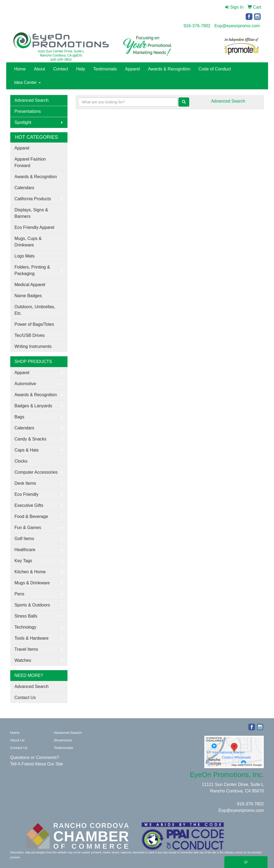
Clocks (21, 461)
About (39, 69)
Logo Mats (25, 256)
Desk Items (25, 483)
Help (81, 69)
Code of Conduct (215, 69)
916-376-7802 (197, 26)
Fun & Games (28, 528)
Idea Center (28, 82)
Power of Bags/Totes (34, 324)
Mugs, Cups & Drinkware (28, 242)
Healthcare (25, 550)
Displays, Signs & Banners (31, 213)
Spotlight (23, 122)
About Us (17, 740)
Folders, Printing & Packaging (32, 270)
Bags (19, 417)
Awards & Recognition (169, 69)
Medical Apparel (30, 285)
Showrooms (63, 740)
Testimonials (105, 69)
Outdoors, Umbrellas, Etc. (35, 310)
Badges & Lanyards (33, 406)
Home (20, 69)
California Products (33, 199)
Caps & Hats (27, 450)
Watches (23, 660)
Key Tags (23, 561)
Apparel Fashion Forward (30, 162)
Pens (19, 594)
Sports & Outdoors (32, 605)
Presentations (28, 111)
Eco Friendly (27, 494)
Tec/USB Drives (30, 335)
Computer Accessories (36, 472)
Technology (26, 627)
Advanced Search (32, 100)
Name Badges (28, 296)
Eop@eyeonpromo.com (237, 26)
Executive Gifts (29, 505)
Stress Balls (26, 616)
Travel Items (26, 649)
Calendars (24, 188)
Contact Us (25, 698)
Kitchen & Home (30, 572)
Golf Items (24, 539)
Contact (61, 69)
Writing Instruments (33, 346)
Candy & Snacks (31, 439)
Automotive (25, 384)
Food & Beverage (31, 516)
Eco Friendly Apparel (35, 227)
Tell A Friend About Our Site (37, 764)
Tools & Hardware (32, 638)
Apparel (132, 69)
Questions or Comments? (35, 757)
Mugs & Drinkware (32, 583)
